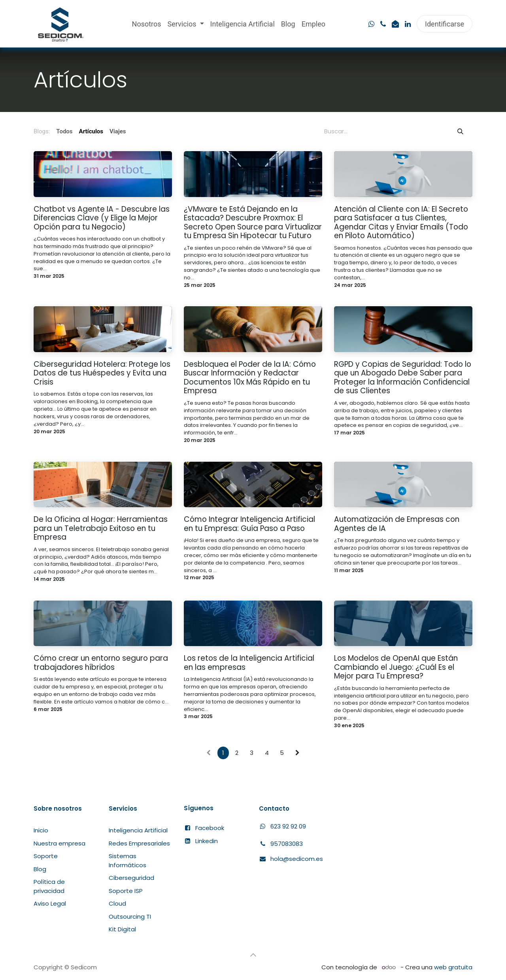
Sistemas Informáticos (127, 861)
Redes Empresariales (139, 843)
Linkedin (207, 841)
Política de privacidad (49, 886)
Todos (64, 131)
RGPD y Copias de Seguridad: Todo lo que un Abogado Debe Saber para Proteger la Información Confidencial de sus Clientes (403, 378)
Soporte (46, 856)
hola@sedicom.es (297, 859)
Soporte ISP (126, 891)
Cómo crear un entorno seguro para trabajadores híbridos (101, 663)
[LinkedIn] (408, 24)
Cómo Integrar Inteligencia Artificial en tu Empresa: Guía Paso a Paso (249, 524)
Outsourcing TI (130, 916)
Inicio (41, 830)
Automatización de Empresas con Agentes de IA (397, 524)
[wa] (371, 24)
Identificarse (445, 24)
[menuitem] (147, 24)
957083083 (287, 844)
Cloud (117, 903)
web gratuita (453, 967)
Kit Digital (122, 929)
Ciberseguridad (131, 878)
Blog (40, 869)
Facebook (210, 828)
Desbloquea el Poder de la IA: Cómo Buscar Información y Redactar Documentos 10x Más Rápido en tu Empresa (250, 378)
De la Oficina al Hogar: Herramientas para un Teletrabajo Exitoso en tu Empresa (101, 529)
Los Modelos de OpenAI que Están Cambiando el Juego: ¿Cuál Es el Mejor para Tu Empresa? (396, 667)
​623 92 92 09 (282, 826)
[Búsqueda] (461, 132)
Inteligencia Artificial (138, 830)
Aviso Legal (50, 903)
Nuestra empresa (59, 843)
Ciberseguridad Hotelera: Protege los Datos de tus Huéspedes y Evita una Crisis (102, 373)
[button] (253, 955)
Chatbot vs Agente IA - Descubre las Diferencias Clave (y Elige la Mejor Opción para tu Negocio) (102, 218)
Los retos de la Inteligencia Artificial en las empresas (249, 663)
